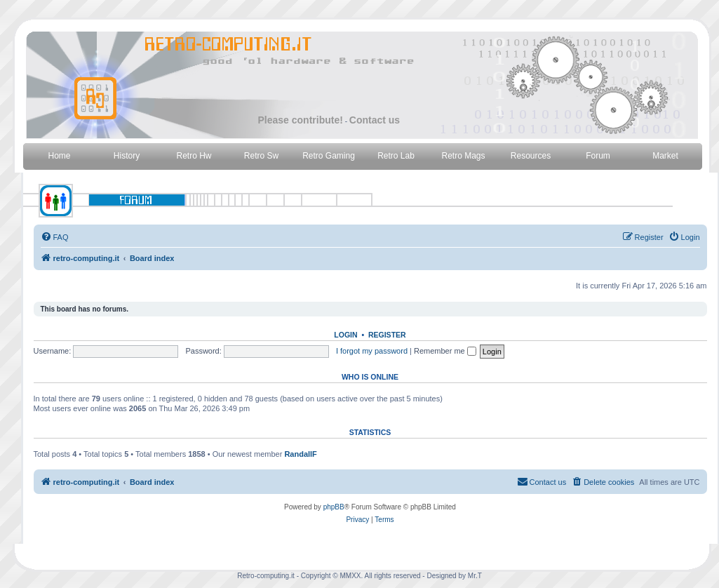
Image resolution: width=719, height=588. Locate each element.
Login (345, 335)
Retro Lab (396, 156)
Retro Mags (463, 156)
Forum (598, 156)
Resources (531, 156)
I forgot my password (372, 351)
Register (387, 335)
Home (59, 156)
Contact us (375, 120)
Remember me (445, 351)
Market (665, 156)
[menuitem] (55, 237)
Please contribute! (301, 120)
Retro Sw (261, 156)
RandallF (300, 454)
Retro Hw (194, 156)
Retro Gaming (329, 156)
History (127, 156)
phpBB (334, 507)
